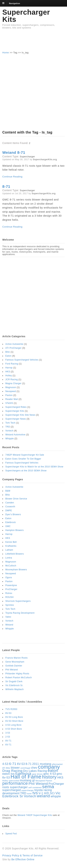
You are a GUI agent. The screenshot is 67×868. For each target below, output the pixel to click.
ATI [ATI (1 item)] (4, 768)
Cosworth (10, 507)
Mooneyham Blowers (16, 570)
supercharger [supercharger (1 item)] (28, 790)
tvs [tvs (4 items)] (35, 793)
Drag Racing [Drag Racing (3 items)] (12, 771)
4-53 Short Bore (14, 729)
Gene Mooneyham (15, 662)
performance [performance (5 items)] (15, 783)
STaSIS (9, 403)
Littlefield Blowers (15, 554)
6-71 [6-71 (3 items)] (13, 764)
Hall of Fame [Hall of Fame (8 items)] (26, 777)
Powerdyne (11, 585)
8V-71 (8, 741)
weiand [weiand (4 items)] (43, 796)
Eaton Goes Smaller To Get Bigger (23, 459)
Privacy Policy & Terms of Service (22, 855)
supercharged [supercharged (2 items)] (12, 790)
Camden (10, 503)
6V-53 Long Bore (14, 717)
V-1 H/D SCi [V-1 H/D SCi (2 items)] (47, 793)
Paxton (9, 395)
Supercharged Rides (16, 407)
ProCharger (11, 589)
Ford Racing (12, 364)
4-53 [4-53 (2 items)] (5, 764)
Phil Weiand (12, 670)
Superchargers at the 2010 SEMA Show (26, 471)
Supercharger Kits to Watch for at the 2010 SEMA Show (34, 467)
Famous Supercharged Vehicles (22, 360)
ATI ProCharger (13, 348)
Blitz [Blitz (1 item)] (8, 768)
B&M (8, 491)
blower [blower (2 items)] (15, 768)
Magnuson (11, 387)
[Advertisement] (34, 42)
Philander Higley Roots (17, 674)
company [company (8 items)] (49, 767)
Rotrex (9, 593)
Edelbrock (11, 522)
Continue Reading (12, 177)
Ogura (9, 577)
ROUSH (9, 597)
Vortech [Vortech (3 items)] (30, 796)
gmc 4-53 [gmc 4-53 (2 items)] (50, 774)
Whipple (10, 439)
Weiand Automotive (15, 435)
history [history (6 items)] (49, 777)
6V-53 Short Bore (14, 721)
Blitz (8, 352)
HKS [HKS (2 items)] (60, 778)
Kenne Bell (11, 542)
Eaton (8, 356)
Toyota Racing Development (20, 613)
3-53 (8, 733)
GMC (8, 526)
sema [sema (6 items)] (48, 787)
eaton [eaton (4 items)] (53, 771)
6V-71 (8, 745)
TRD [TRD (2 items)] (23, 793)
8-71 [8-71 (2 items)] (29, 764)
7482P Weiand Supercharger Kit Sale (25, 455)
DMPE (9, 511)
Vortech (9, 431)
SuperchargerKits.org (45, 159)
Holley (9, 376)
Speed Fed (11, 834)
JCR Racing (12, 379)
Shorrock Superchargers (18, 601)
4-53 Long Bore (13, 725)
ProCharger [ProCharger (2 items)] (56, 784)
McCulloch (11, 566)
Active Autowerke (14, 344)
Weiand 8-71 (14, 152)
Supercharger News (16, 419)
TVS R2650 (11, 709)
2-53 (8, 737)
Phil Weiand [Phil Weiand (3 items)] (38, 784)
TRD (8, 427)
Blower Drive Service (16, 499)
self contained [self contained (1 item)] (35, 787)
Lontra (9, 558)
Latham (9, 550)
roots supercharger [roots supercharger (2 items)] (15, 787)
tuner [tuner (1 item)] (29, 794)
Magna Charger (13, 383)
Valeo (8, 617)
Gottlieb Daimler (14, 666)
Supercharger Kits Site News (20, 415)
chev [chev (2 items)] (34, 768)
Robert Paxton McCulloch (19, 678)
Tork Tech (10, 423)
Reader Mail (12, 399)
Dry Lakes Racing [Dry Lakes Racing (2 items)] (35, 771)
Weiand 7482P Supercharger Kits (35, 815)
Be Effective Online (23, 859)
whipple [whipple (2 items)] (56, 796)
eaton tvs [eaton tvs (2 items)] (8, 774)
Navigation (15, 3)
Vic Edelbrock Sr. (14, 685)
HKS (8, 372)
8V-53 (8, 713)
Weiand (9, 625)
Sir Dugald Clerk (14, 681)
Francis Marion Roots (16, 658)
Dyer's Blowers (13, 514)
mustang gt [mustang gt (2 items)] (27, 780)
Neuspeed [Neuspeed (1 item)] (40, 781)
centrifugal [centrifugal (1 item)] (25, 768)
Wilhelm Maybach (15, 689)
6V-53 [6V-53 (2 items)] (21, 764)
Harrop (9, 368)
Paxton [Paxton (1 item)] (49, 781)
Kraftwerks (11, 546)
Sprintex (10, 605)
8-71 (6, 186)
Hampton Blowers (15, 530)
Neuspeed (11, 391)
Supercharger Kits (26, 16)
